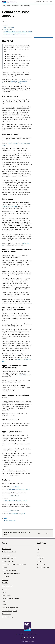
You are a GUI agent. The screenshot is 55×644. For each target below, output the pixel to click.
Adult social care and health (9, 552)
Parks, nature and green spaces (10, 608)
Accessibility (19, 634)
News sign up (40, 561)
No (47, 533)
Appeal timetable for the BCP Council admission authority (18, 32)
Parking (4, 605)
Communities (6, 577)
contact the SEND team (23, 375)
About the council (7, 549)
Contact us (5, 580)
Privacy (25, 634)
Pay (38, 552)
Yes (39, 533)
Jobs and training (6, 595)
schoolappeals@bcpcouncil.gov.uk (19, 489)
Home (4, 6)
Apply (38, 549)
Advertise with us (41, 564)
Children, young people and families (11, 574)
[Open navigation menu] (46, 2)
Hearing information (9, 27)
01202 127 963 (14, 496)
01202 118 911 (14, 487)
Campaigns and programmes (9, 571)
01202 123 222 (14, 511)
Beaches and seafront (8, 555)
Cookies (30, 634)
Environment (5, 589)
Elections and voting (7, 586)
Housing (4, 592)
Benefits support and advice (9, 558)
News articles (40, 558)
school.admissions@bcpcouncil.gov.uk (15, 501)
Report (38, 555)
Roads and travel (6, 614)
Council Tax (5, 583)
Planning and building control (9, 611)
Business (4, 567)
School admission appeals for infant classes (15, 34)
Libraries (4, 602)
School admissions (25, 6)
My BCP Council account (43, 567)
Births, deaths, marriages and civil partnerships (14, 564)
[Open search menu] (51, 2)
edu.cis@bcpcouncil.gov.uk (17, 514)
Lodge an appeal (8, 30)
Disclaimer (36, 634)
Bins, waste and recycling (8, 561)
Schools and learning (13, 6)
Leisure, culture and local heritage (11, 598)
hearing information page (10, 206)
